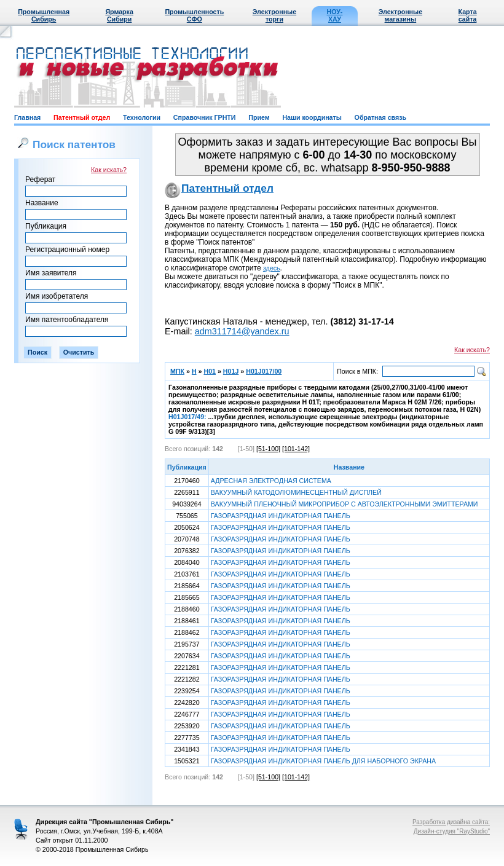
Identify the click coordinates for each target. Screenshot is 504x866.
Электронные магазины (400, 15)
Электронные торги (274, 15)
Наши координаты (312, 117)
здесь (272, 268)
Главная (27, 117)
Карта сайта (468, 15)
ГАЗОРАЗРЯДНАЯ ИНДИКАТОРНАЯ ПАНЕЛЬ (281, 516)
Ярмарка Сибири (119, 15)
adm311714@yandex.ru (242, 331)
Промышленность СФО (194, 15)
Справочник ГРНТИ (205, 117)
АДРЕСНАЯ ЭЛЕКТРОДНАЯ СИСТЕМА (271, 481)
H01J (231, 371)
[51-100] (268, 449)
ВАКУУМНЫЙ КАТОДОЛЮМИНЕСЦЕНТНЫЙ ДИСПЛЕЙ (296, 492)
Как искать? (109, 170)
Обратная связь (380, 117)
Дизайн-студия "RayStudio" (452, 831)
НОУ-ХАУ (335, 15)
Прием (259, 117)
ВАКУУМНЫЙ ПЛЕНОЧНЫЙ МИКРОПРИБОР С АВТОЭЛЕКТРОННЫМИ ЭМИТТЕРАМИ (345, 504)
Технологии (142, 117)
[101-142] (296, 449)
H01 (210, 371)
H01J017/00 (264, 371)
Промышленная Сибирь (44, 15)
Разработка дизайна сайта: (451, 822)
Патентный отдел (82, 117)
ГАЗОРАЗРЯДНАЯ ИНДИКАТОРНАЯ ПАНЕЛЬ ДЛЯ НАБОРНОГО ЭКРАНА (323, 761)
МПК (177, 371)
